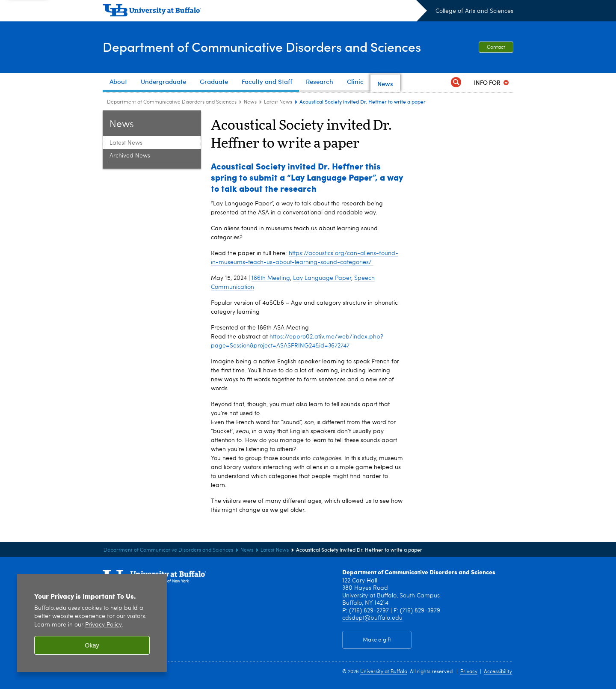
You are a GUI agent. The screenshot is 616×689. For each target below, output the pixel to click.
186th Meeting (271, 278)
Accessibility (498, 672)
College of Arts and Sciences (474, 11)
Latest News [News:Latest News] (278, 102)
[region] (92, 623)
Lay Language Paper (322, 278)
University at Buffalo (384, 672)
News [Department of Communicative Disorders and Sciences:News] (250, 102)
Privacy (469, 672)
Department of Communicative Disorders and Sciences (262, 46)
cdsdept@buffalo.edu (372, 618)
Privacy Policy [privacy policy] (103, 625)
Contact (496, 48)
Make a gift (377, 640)
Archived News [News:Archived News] (130, 156)
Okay (92, 645)
